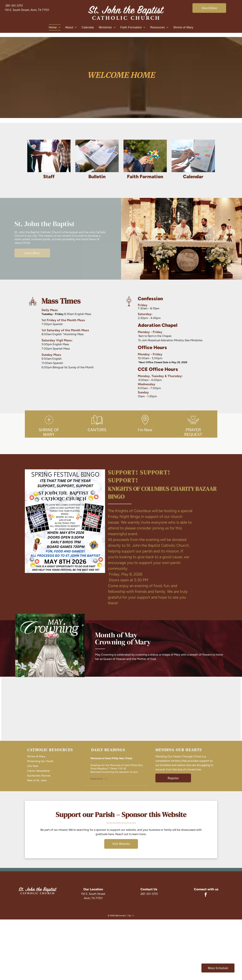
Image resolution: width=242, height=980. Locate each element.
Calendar (193, 177)
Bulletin (97, 177)
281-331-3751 (14, 6)
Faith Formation (145, 177)
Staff (49, 177)
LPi (133, 916)
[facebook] (206, 895)
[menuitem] (55, 27)
